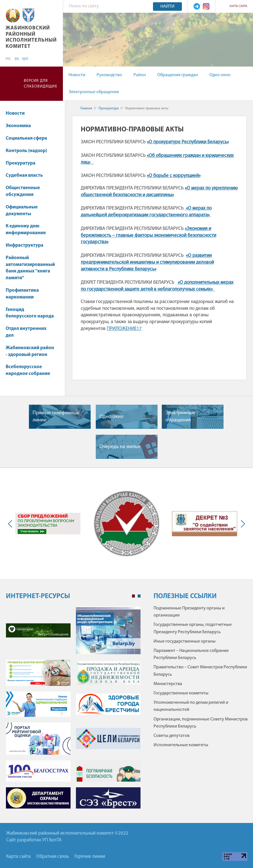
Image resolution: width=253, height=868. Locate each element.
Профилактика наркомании (22, 294)
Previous (11, 524)
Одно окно (220, 75)
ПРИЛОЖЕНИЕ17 (124, 329)
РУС (8, 59)
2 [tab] (139, 596)
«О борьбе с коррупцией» (174, 176)
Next (242, 524)
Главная (86, 108)
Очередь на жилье (120, 447)
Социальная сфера (29, 138)
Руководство (109, 75)
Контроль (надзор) (26, 151)
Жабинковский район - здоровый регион (30, 351)
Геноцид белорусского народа (30, 313)
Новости (77, 75)
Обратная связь (53, 857)
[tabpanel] (73, 711)
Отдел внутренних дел (26, 332)
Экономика (21, 126)
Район (140, 75)
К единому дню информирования (26, 230)
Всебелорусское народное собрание (28, 370)
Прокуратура (23, 163)
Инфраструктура (25, 245)
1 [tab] (133, 596)
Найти (167, 7)
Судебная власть (24, 175)
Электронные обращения (94, 92)
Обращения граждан (178, 75)
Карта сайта (238, 6)
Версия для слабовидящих (41, 84)
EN (17, 59)
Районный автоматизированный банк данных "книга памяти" (30, 268)
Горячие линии (90, 857)
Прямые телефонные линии (56, 417)
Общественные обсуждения (23, 191)
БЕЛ (25, 59)
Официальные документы (22, 211)
